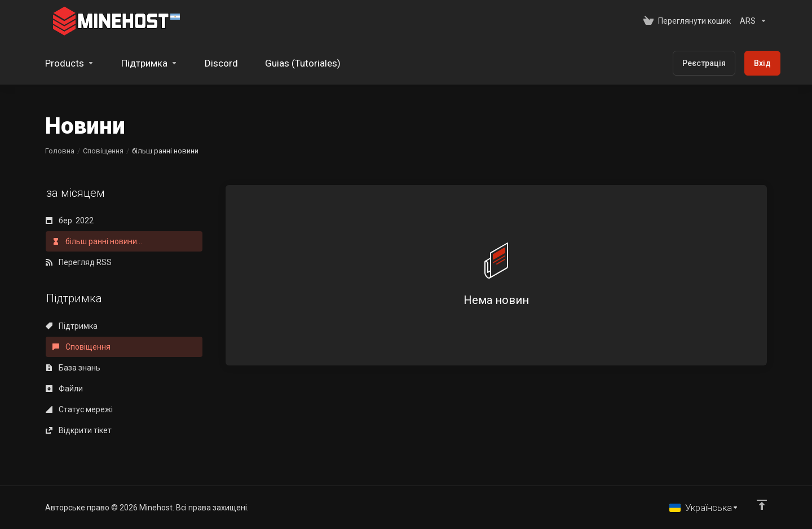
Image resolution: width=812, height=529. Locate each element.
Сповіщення (103, 151)
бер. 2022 (70, 221)
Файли (64, 389)
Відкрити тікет (79, 430)
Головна (60, 151)
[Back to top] (762, 505)
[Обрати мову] (704, 508)
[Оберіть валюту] (751, 21)
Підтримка (72, 326)
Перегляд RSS (79, 262)
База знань (73, 368)
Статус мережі (79, 409)
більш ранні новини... (97, 241)
